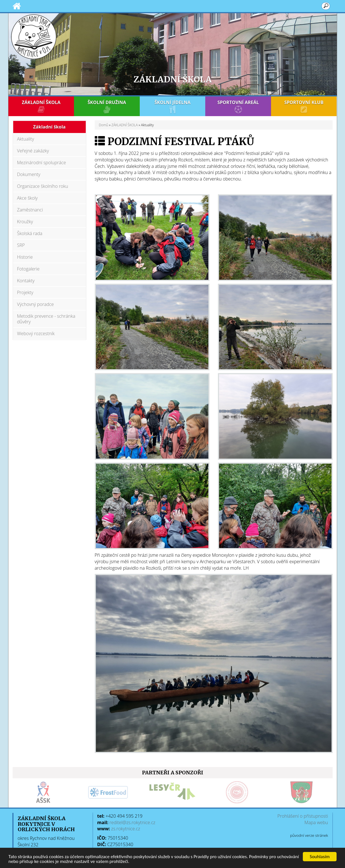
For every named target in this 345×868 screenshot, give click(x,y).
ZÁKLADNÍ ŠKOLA (41, 106)
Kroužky (25, 222)
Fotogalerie (28, 269)
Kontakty (26, 281)
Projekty (25, 292)
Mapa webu (316, 822)
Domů (104, 125)
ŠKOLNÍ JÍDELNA (173, 106)
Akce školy (27, 198)
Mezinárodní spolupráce (42, 163)
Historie (25, 257)
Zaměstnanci (30, 210)
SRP (21, 245)
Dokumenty (29, 174)
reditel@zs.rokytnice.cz (132, 822)
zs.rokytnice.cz (126, 829)
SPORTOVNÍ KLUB (304, 106)
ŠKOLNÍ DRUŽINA (107, 106)
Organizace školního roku (43, 186)
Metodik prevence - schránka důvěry (46, 319)
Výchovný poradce (36, 304)
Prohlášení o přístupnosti (303, 816)
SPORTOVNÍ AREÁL (238, 106)
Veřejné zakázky (33, 151)
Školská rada (30, 233)
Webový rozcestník (36, 333)
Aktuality (26, 139)
